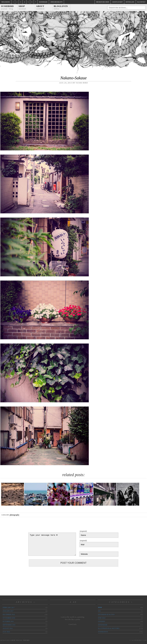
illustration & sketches (109, 628)
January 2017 (8, 611)
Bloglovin (61, 7)
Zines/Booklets (56, 2)
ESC (99, 611)
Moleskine (6, 2)
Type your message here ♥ (52, 544)
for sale (102, 618)
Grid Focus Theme (20, 640)
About (40, 7)
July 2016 (6, 632)
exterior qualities (106, 614)
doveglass (130, 2)
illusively (141, 2)
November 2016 (9, 618)
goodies (101, 621)
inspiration (103, 632)
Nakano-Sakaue (73, 78)
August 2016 (8, 628)
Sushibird (7, 7)
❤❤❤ (100, 607)
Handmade (43, 2)
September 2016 (9, 625)
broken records (103, 2)
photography (15, 515)
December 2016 (9, 614)
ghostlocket (117, 2)
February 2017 (9, 607)
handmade (103, 625)
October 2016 (8, 621)
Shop (22, 7)
